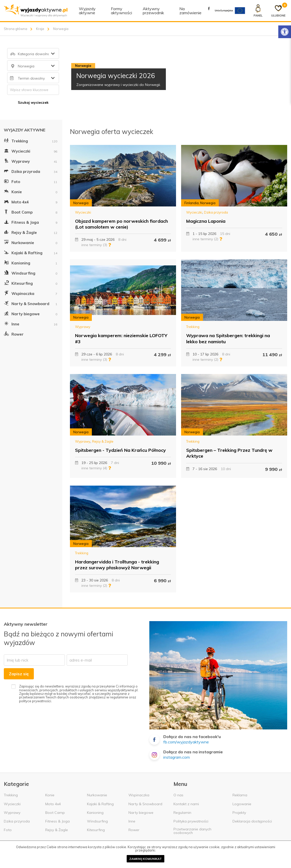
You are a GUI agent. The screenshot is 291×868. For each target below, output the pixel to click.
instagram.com (177, 757)
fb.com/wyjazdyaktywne (186, 742)
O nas (178, 795)
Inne (31, 323)
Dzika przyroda (31, 171)
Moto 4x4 (31, 201)
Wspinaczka (31, 293)
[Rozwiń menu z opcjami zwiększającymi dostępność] (285, 32)
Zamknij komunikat (145, 859)
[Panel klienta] (258, 11)
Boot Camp (31, 212)
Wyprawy (31, 161)
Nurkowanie (31, 242)
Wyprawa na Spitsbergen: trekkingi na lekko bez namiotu (228, 338)
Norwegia (81, 203)
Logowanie (242, 804)
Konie (31, 191)
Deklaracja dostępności (252, 821)
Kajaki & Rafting (31, 252)
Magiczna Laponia (206, 221)
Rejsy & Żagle (31, 232)
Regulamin (182, 813)
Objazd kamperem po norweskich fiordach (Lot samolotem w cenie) (121, 224)
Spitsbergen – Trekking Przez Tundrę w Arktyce (229, 453)
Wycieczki (31, 151)
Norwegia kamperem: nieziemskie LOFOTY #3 (121, 338)
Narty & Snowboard (31, 303)
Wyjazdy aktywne (87, 11)
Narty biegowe (31, 313)
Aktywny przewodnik (153, 11)
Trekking (31, 140)
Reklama (240, 795)
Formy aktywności (121, 11)
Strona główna (16, 29)
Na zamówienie (190, 11)
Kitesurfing (31, 283)
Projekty (239, 813)
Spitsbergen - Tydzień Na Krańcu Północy (120, 450)
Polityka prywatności (191, 821)
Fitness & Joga (31, 222)
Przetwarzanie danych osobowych (192, 831)
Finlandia (192, 203)
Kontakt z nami (186, 804)
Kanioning (31, 262)
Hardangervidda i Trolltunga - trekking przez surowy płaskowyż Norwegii (117, 565)
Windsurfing (31, 273)
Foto (31, 181)
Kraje (40, 29)
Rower (14, 334)
